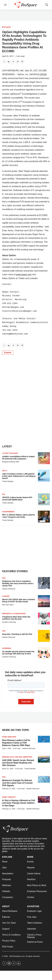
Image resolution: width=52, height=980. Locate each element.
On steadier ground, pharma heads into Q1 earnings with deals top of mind (18, 653)
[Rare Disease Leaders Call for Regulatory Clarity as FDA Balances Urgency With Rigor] (44, 739)
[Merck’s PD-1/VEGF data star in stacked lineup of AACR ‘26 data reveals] (44, 601)
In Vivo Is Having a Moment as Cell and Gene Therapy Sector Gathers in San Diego (18, 803)
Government (8, 512)
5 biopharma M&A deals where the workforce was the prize (16, 618)
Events (8, 353)
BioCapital (6, 27)
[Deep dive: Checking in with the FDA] (44, 636)
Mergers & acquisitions (14, 614)
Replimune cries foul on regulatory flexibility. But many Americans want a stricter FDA (18, 583)
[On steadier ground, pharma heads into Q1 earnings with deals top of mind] (44, 653)
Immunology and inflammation (17, 757)
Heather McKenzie (9, 589)
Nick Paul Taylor (8, 605)
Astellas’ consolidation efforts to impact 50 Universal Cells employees (18, 458)
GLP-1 (5, 471)
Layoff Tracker (10, 453)
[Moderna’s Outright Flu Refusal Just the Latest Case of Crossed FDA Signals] (44, 779)
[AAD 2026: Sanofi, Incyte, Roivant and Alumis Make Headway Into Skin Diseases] (44, 759)
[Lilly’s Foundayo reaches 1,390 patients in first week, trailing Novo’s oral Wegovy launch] (44, 476)
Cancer (6, 596)
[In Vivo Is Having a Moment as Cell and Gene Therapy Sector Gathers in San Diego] (44, 799)
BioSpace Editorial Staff (11, 462)
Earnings (7, 648)
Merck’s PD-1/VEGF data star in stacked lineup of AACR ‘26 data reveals (18, 601)
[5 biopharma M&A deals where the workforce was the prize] (44, 619)
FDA (4, 578)
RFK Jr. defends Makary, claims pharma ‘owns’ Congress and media (18, 516)
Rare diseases (9, 737)
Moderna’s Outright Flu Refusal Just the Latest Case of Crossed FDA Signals (17, 783)
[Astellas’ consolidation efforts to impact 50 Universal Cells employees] (44, 458)
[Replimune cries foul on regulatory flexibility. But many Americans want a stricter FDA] (44, 583)
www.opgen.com (24, 274)
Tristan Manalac (8, 481)
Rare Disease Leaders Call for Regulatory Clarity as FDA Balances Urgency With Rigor (16, 743)
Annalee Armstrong (9, 622)
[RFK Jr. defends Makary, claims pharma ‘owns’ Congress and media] (44, 517)
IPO (4, 494)
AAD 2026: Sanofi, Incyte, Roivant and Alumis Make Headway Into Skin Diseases (18, 763)
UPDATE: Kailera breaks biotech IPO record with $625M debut (17, 499)
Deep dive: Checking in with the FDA (17, 634)
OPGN (43, 74)
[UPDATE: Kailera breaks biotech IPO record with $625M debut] (44, 499)
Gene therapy (9, 797)
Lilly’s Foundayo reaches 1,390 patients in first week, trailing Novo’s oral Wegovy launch (19, 476)
